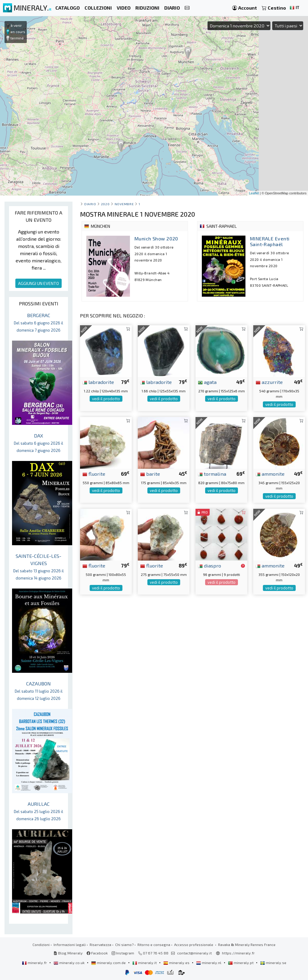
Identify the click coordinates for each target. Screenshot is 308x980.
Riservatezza (100, 944)
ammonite (270, 474)
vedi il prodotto (106, 399)
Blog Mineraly (68, 953)
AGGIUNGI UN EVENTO (38, 283)
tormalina (212, 474)
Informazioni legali (70, 944)
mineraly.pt (241, 963)
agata (207, 382)
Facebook (97, 953)
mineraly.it (145, 963)
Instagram (123, 953)
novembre (124, 204)
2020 (105, 204)
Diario (90, 204)
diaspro (209, 565)
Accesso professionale (194, 944)
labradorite (98, 382)
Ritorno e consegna (154, 944)
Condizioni (41, 944)
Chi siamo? (124, 944)
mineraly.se (273, 963)
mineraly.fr (35, 963)
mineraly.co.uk (69, 963)
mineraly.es (177, 963)
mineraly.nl (209, 963)
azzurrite (269, 382)
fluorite (94, 474)
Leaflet (254, 193)
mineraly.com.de (109, 963)
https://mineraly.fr (238, 953)
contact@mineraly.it (194, 953)
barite (150, 474)
